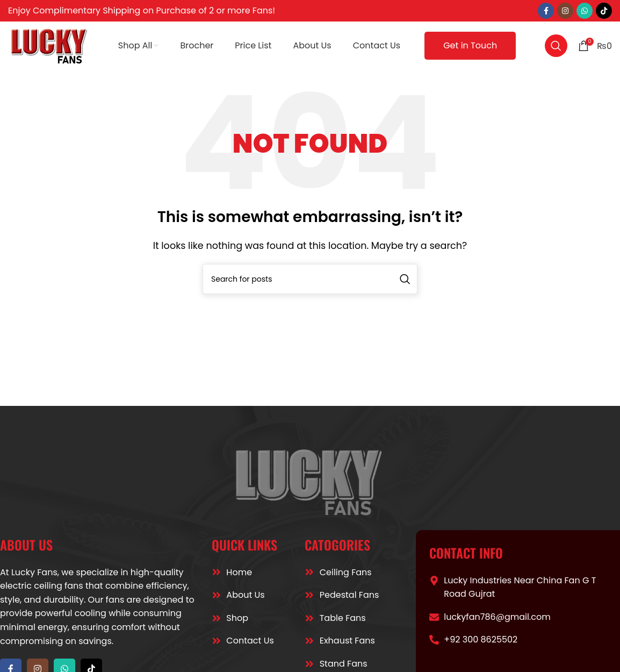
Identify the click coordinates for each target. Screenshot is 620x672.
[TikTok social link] (604, 11)
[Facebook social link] (546, 11)
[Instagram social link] (565, 11)
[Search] (556, 46)
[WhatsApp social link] (585, 11)
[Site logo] (50, 45)
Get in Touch (470, 45)
